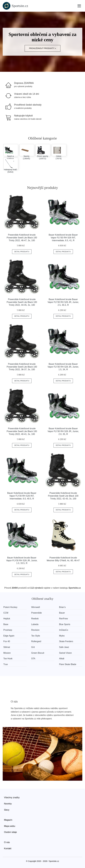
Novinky (8, 804)
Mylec (62, 636)
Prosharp (8, 630)
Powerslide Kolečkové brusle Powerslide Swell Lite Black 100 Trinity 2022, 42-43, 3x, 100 (63, 496)
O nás (7, 842)
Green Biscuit (38, 653)
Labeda (35, 624)
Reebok (35, 619)
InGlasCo (64, 630)
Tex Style (36, 636)
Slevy (7, 810)
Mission (7, 653)
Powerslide (36, 613)
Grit (33, 647)
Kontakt (8, 848)
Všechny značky (12, 798)
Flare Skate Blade (68, 664)
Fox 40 (7, 641)
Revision (35, 630)
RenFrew (63, 619)
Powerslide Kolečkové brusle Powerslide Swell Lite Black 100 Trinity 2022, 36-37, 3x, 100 (22, 367)
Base (6, 624)
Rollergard (36, 641)
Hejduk (7, 619)
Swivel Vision (65, 653)
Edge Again (9, 636)
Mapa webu (10, 826)
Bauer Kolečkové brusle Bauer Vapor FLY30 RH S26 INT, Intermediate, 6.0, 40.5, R (22, 496)
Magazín (8, 820)
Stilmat (7, 647)
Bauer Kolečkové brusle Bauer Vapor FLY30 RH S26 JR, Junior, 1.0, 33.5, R (22, 560)
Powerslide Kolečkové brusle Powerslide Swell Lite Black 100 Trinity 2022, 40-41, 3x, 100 (22, 431)
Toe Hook (8, 659)
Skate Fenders (66, 641)
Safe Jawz (64, 647)
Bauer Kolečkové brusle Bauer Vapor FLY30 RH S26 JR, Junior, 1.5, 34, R (63, 367)
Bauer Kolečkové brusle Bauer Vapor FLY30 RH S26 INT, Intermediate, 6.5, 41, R (63, 238)
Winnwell (36, 607)
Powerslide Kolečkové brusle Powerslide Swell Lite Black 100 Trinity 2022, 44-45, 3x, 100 (22, 302)
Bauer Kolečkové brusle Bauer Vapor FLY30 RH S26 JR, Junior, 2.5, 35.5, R (63, 302)
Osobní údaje (10, 832)
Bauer (62, 613)
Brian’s (62, 607)
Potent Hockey (10, 607)
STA (33, 659)
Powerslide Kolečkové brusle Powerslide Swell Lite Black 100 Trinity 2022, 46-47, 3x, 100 (22, 238)
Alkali (62, 659)
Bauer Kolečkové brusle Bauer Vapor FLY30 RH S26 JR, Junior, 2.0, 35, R (63, 431)
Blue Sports (65, 624)
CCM (6, 613)
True (6, 664)
